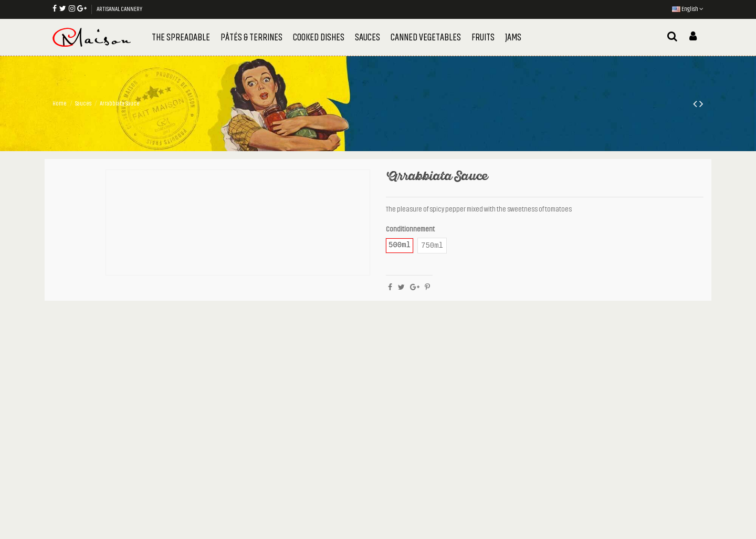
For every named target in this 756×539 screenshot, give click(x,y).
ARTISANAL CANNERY (119, 9)
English (688, 9)
